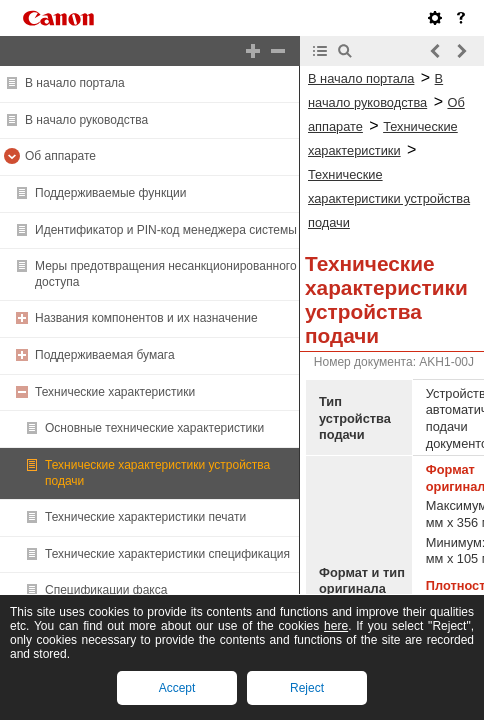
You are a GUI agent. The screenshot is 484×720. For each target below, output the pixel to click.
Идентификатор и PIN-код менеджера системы (166, 230)
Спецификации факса (106, 590)
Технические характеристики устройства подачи (389, 198)
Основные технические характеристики (154, 428)
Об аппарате (60, 156)
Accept (177, 688)
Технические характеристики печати (145, 517)
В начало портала (75, 83)
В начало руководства (86, 120)
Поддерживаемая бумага (105, 355)
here (336, 626)
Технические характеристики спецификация (167, 554)
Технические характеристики (115, 392)
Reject (307, 688)
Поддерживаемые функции (110, 193)
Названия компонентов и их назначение (146, 318)
